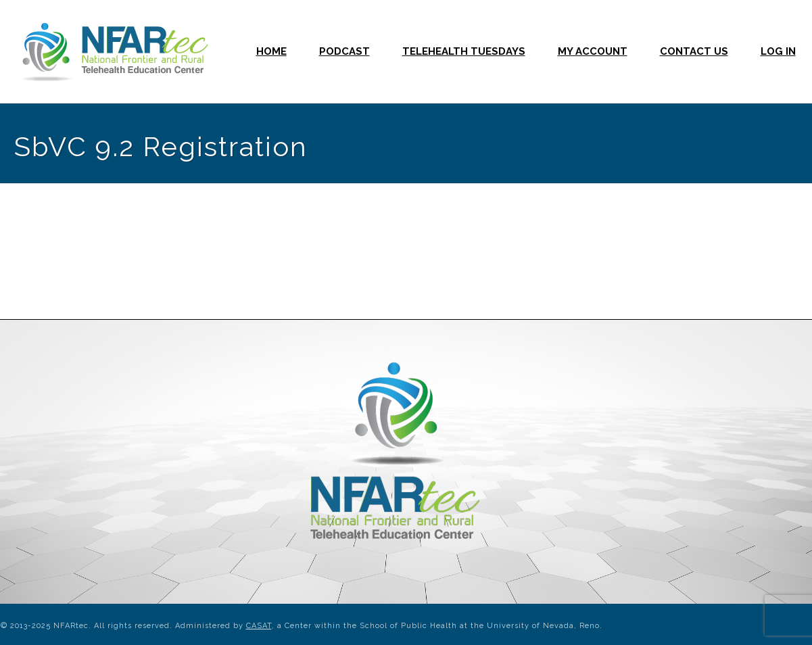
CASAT (259, 626)
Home (271, 51)
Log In (778, 51)
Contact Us (694, 51)
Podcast (344, 51)
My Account (593, 51)
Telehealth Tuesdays (464, 51)
